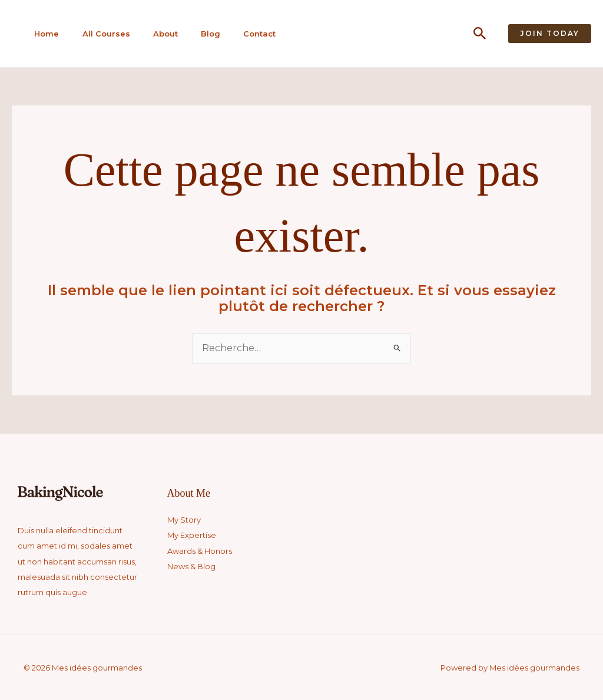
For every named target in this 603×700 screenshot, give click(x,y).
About (160, 34)
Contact (251, 34)
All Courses (102, 34)
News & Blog (191, 566)
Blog (203, 34)
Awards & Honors (200, 551)
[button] (480, 34)
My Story (184, 520)
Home (44, 34)
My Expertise (192, 535)
